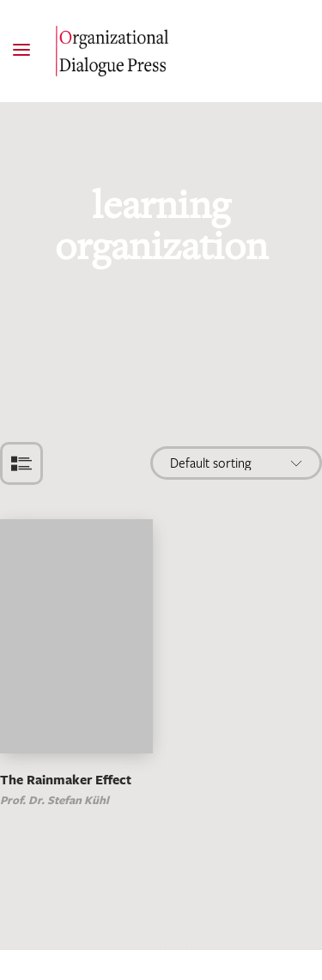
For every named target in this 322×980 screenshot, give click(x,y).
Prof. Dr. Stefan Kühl (55, 800)
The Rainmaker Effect (66, 780)
